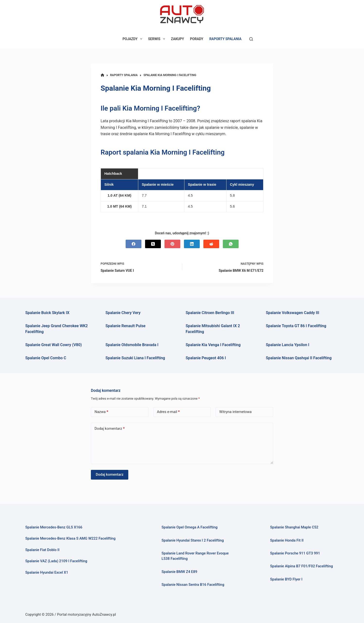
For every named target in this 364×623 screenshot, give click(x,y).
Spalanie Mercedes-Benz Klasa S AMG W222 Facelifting (70, 538)
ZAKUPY (178, 39)
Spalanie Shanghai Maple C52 (294, 527)
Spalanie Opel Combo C (46, 358)
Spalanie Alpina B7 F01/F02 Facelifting (301, 566)
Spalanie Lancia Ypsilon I (288, 345)
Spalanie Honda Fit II (287, 540)
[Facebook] (134, 244)
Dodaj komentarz (110, 429)
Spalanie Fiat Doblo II (42, 550)
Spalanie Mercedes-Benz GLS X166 (54, 527)
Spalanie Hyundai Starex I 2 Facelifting (193, 540)
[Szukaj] (251, 39)
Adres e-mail (168, 412)
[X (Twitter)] (153, 244)
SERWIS (158, 39)
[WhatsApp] (231, 244)
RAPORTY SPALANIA (225, 39)
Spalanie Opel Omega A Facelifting (190, 527)
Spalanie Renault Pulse (126, 326)
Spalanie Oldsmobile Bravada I (132, 345)
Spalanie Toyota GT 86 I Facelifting (296, 326)
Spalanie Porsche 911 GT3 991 (295, 553)
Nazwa (101, 412)
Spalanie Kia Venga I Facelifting (213, 345)
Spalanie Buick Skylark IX (47, 313)
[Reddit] (211, 244)
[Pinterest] (172, 244)
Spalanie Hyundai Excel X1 (47, 572)
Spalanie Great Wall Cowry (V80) (54, 345)
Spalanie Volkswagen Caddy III (293, 313)
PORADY (197, 39)
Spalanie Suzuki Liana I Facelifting (135, 358)
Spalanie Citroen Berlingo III (210, 313)
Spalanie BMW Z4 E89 (179, 572)
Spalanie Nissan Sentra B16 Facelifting (193, 585)
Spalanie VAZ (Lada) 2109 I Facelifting (56, 561)
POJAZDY (133, 39)
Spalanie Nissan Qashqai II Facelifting (299, 358)
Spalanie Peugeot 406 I (206, 358)
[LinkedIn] (192, 244)
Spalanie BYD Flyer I (286, 579)
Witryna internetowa (235, 412)
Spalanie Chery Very (123, 313)
